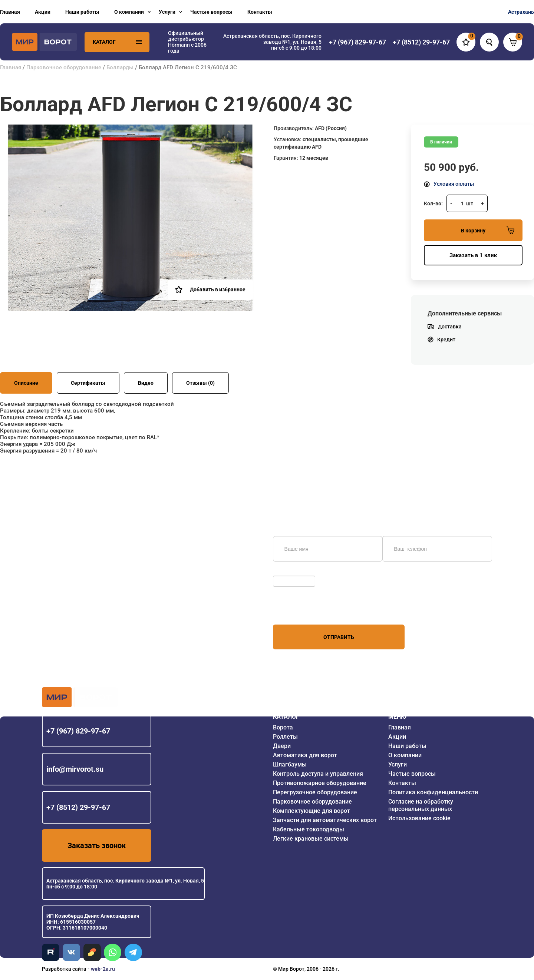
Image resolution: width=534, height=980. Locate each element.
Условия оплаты (454, 184)
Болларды (120, 67)
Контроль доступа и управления (318, 774)
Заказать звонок (97, 845)
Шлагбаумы (290, 764)
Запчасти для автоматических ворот (325, 820)
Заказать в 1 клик (473, 255)
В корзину (488, 230)
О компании (129, 12)
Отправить (339, 637)
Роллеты (285, 737)
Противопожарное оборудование (320, 783)
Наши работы (82, 12)
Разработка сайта (64, 969)
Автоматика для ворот (305, 755)
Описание (26, 383)
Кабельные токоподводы (309, 829)
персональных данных (301, 610)
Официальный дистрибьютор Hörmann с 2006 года (187, 42)
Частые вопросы (211, 12)
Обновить (287, 572)
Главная (10, 12)
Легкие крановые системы (311, 839)
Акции (43, 12)
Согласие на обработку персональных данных (421, 805)
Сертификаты (88, 383)
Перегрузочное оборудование (315, 792)
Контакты (260, 12)
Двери (282, 746)
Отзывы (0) (200, 383)
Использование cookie (419, 818)
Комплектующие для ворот (311, 811)
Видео (146, 383)
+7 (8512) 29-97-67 (78, 807)
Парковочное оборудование (64, 67)
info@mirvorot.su (75, 769)
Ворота (283, 727)
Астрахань (521, 12)
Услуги (167, 12)
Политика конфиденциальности (433, 792)
